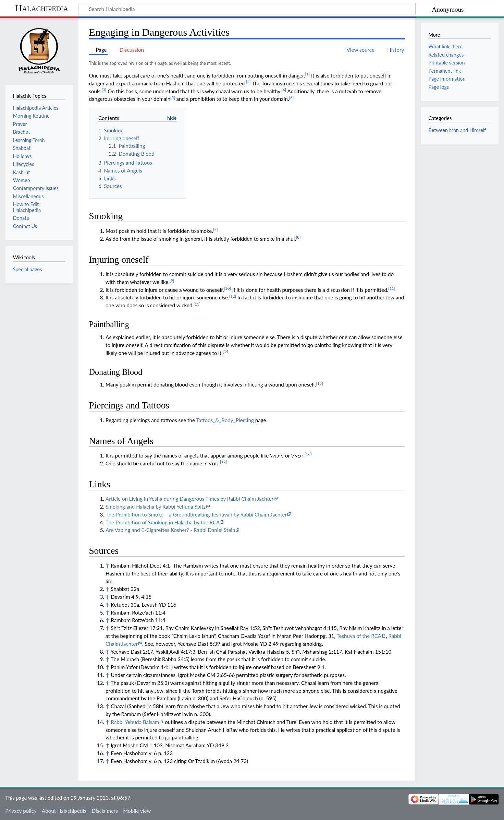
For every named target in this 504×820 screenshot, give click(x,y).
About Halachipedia (64, 811)
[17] (223, 462)
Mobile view (137, 811)
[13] (197, 304)
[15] (320, 383)
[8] (298, 237)
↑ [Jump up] (107, 566)
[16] (308, 454)
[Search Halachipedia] (247, 9)
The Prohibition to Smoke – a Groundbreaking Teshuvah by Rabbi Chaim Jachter (196, 514)
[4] (284, 90)
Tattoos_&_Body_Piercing (225, 420)
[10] (228, 288)
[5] (173, 98)
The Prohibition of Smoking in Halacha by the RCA (163, 522)
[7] (216, 229)
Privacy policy (21, 811)
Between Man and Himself (457, 130)
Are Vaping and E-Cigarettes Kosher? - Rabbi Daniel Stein (170, 530)
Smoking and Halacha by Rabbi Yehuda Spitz (156, 507)
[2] (248, 82)
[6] (292, 98)
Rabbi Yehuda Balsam (135, 722)
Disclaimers (105, 811)
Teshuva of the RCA (359, 636)
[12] (233, 296)
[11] (392, 288)
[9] (172, 280)
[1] (308, 74)
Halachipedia (42, 8)
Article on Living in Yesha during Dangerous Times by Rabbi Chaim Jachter (189, 499)
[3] (104, 90)
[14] (226, 351)
